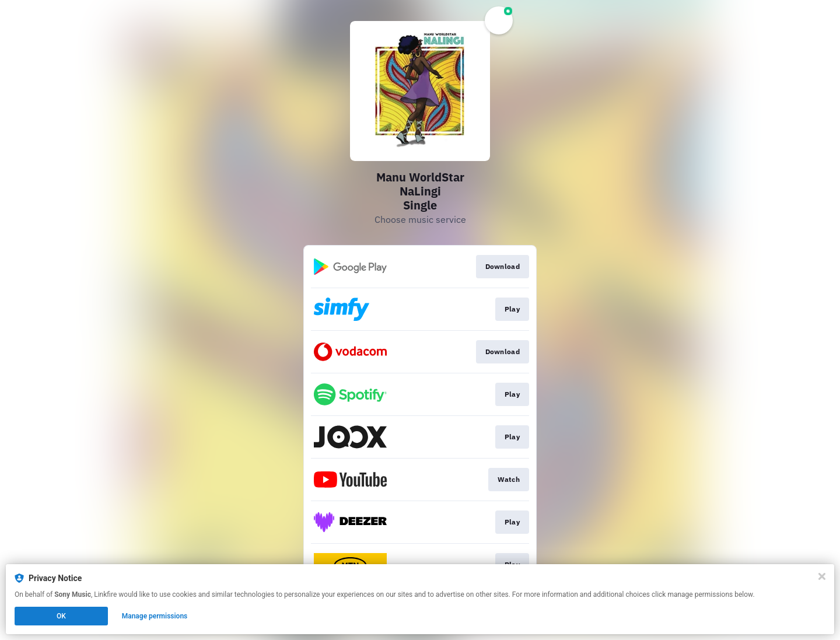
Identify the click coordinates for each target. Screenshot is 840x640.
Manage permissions (155, 616)
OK (61, 616)
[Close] (822, 576)
